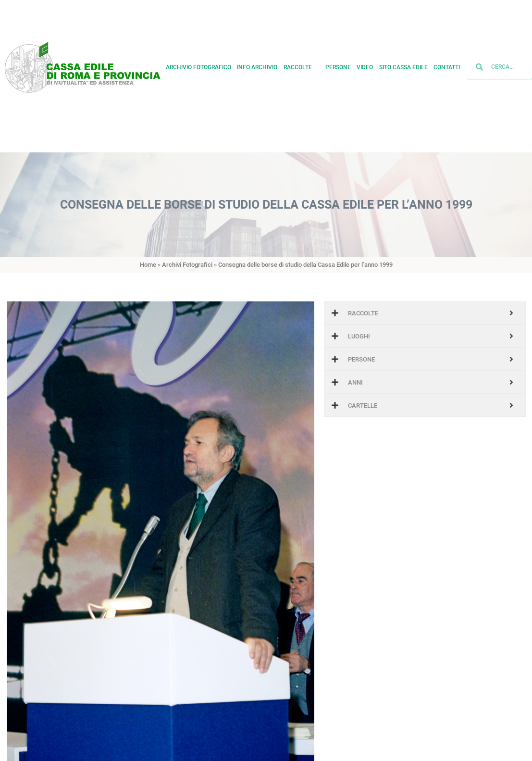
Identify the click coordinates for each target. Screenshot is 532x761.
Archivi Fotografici (187, 265)
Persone (338, 61)
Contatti (447, 61)
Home (148, 265)
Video (365, 61)
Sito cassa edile (403, 61)
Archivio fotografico (198, 61)
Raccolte (301, 61)
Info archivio (257, 61)
